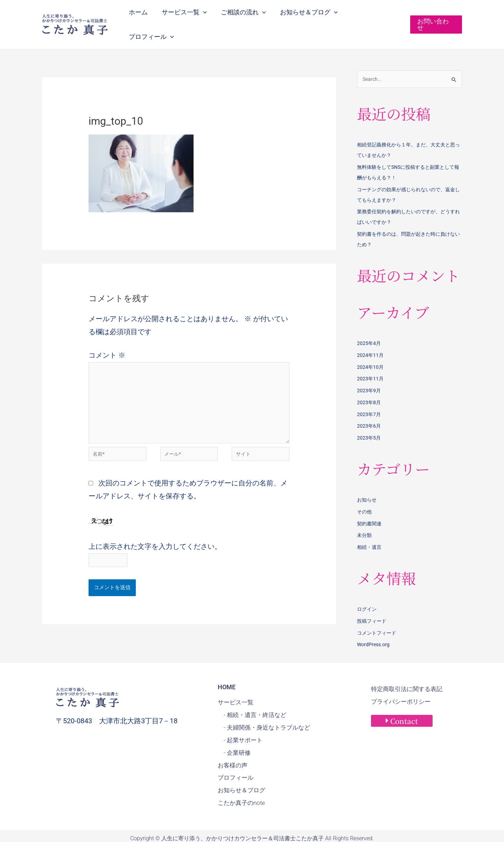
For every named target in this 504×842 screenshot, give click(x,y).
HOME (227, 674)
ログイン (367, 596)
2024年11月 (371, 342)
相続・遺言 (370, 534)
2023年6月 (369, 413)
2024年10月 (371, 354)
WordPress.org (374, 631)
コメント (107, 341)
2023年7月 (369, 401)
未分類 (365, 522)
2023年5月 (369, 425)
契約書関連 (370, 510)
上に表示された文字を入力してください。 (155, 539)
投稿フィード (373, 608)
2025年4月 (369, 330)
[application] (208, 17)
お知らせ (367, 486)
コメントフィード (378, 620)
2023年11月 (371, 365)
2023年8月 (369, 389)
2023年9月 (369, 377)
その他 (365, 498)
